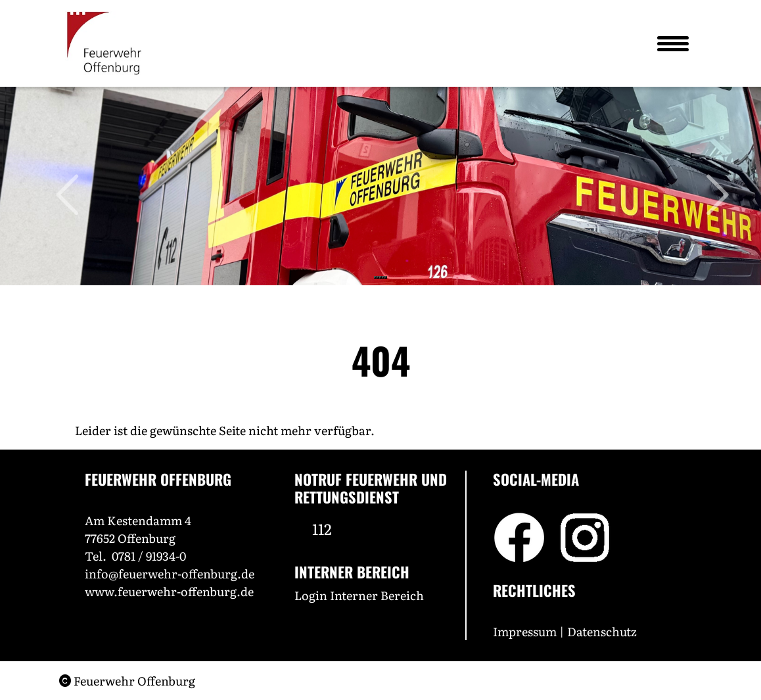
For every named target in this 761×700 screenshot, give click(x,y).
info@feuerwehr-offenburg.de (170, 573)
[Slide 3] (380, 277)
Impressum (525, 631)
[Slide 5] (386, 277)
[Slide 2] (378, 277)
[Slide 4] (383, 277)
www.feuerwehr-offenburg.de (169, 591)
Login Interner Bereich (359, 595)
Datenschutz (603, 631)
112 (322, 528)
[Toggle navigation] (672, 43)
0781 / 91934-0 (149, 556)
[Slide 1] (375, 277)
